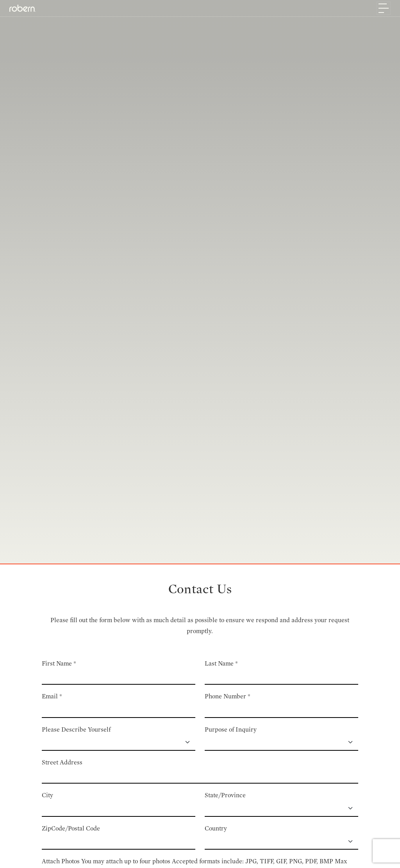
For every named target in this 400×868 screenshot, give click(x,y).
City (47, 795)
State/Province (225, 795)
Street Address (62, 762)
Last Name (221, 663)
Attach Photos (61, 861)
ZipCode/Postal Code (71, 828)
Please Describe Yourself (76, 729)
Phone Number (228, 696)
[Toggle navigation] (384, 8)
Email (52, 696)
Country (216, 828)
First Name (59, 663)
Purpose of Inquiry (231, 729)
